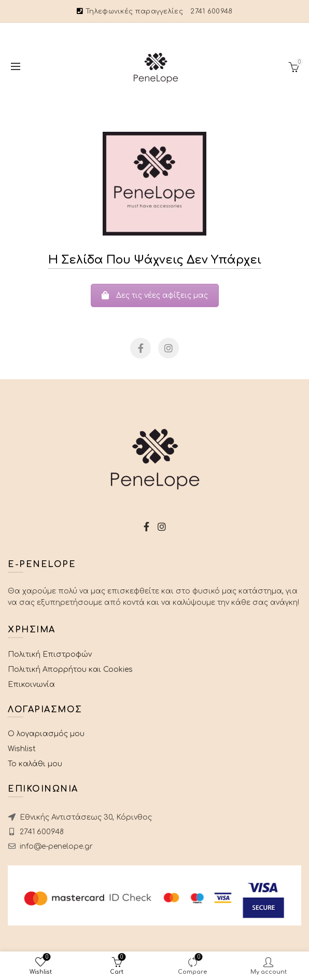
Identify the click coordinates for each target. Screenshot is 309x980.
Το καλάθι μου (35, 764)
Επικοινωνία (31, 685)
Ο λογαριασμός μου (46, 734)
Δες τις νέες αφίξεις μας (155, 295)
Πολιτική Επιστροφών (50, 654)
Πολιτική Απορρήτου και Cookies (70, 670)
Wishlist (22, 749)
